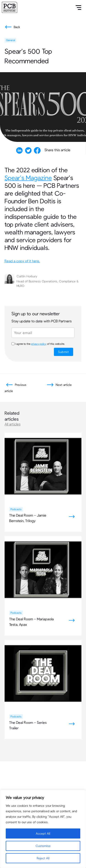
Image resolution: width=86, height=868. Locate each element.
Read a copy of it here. (22, 261)
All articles (12, 424)
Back (12, 27)
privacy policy (39, 344)
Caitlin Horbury (27, 276)
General (10, 40)
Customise (43, 846)
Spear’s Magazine (28, 178)
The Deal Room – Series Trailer (28, 725)
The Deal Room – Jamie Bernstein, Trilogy (28, 518)
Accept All (43, 833)
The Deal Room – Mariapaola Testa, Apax (31, 622)
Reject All (43, 858)
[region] (43, 829)
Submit (64, 352)
